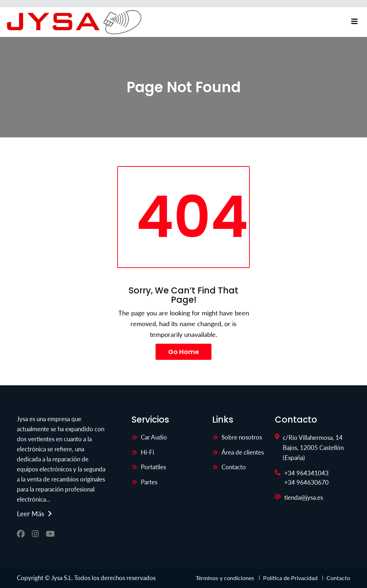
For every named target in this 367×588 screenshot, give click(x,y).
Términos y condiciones (226, 578)
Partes (149, 482)
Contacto (234, 467)
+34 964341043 (306, 473)
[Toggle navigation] (354, 22)
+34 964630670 (306, 482)
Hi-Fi (147, 452)
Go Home (183, 352)
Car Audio (154, 437)
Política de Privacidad (290, 578)
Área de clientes (243, 452)
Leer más (30, 514)
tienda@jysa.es (304, 497)
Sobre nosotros (242, 437)
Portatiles (153, 467)
